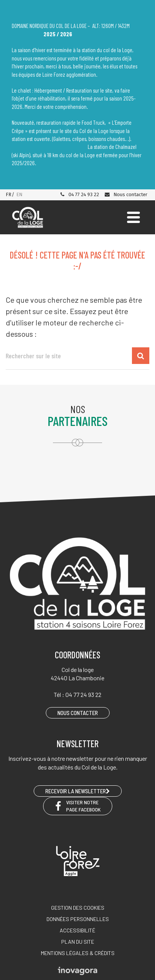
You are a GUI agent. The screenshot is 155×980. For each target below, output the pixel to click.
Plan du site (78, 942)
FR (9, 194)
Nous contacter (126, 194)
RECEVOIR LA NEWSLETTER (78, 791)
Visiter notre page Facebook (78, 806)
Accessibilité (77, 930)
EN (19, 194)
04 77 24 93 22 (79, 194)
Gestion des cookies (78, 908)
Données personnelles (78, 919)
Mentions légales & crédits (78, 953)
